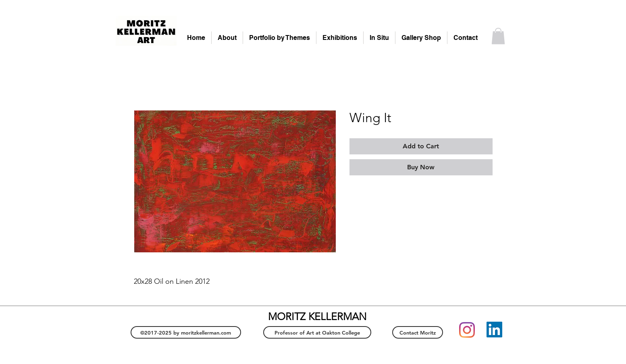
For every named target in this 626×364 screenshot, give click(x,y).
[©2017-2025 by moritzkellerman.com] (186, 332)
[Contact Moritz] (418, 332)
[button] (498, 36)
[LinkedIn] (494, 330)
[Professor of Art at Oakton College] (317, 332)
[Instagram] (467, 330)
